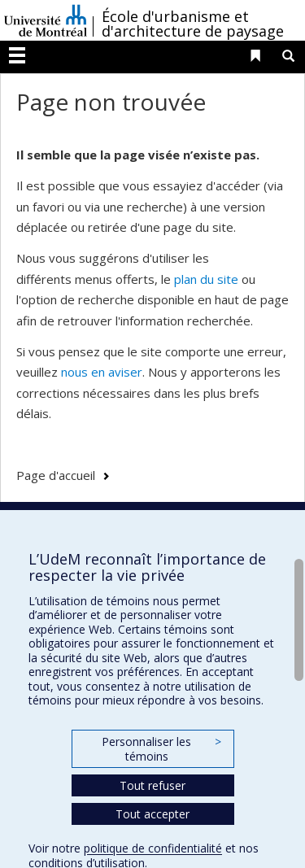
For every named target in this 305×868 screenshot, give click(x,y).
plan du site (206, 279)
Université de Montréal (46, 20)
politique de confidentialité (153, 848)
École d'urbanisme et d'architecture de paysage (193, 24)
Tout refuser (152, 785)
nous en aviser (102, 372)
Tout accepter (152, 814)
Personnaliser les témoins (161, 749)
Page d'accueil (56, 475)
